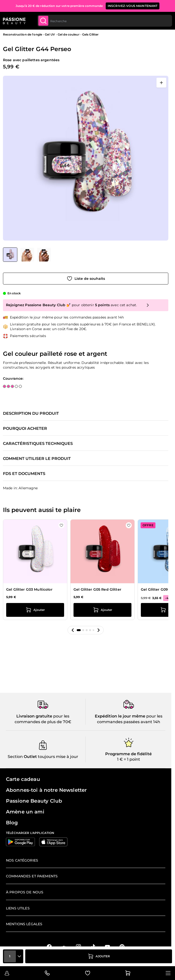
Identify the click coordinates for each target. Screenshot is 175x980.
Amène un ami (25, 812)
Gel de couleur (69, 34)
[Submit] (43, 21)
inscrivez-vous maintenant (133, 6)
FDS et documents (24, 474)
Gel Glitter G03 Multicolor (29, 589)
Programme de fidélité (128, 754)
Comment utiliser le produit (37, 459)
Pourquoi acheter (25, 429)
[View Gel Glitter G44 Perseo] (10, 255)
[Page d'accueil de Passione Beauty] (14, 21)
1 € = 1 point (129, 759)
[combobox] (105, 21)
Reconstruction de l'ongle (23, 34)
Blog (12, 823)
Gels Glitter (90, 34)
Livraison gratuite (34, 716)
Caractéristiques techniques (38, 444)
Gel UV (50, 34)
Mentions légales (24, 924)
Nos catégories (22, 860)
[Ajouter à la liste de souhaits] (86, 279)
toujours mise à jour (58, 757)
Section (15, 757)
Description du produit (31, 414)
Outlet (30, 757)
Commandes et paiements (32, 876)
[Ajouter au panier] (99, 956)
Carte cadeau (23, 779)
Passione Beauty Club (34, 801)
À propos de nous (25, 892)
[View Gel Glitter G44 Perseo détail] (27, 255)
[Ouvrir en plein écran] (161, 83)
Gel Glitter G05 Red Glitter (97, 589)
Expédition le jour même (120, 716)
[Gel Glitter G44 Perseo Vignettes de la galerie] (27, 255)
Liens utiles (18, 908)
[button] (73, 630)
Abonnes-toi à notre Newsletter (46, 790)
